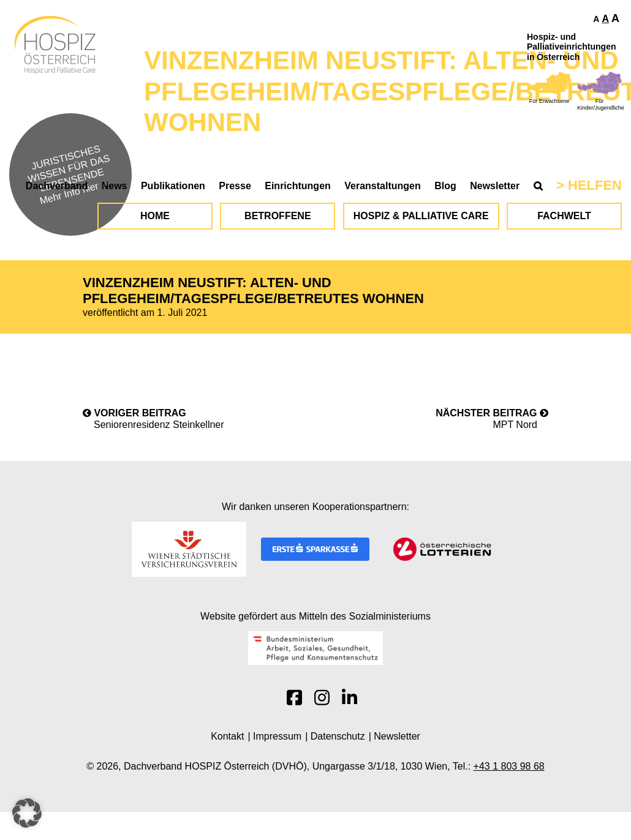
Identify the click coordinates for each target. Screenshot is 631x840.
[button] (27, 813)
